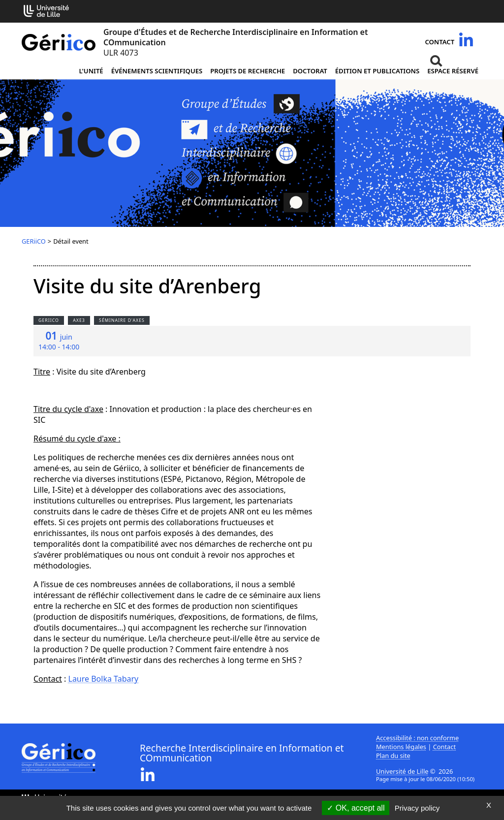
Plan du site (393, 756)
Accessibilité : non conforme (417, 738)
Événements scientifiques (157, 71)
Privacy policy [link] (417, 808)
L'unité (91, 71)
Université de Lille (402, 771)
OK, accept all (356, 808)
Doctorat (310, 71)
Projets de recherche (248, 71)
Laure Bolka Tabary (104, 679)
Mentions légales (401, 747)
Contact (440, 42)
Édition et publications (377, 71)
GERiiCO (34, 241)
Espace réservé (453, 71)
